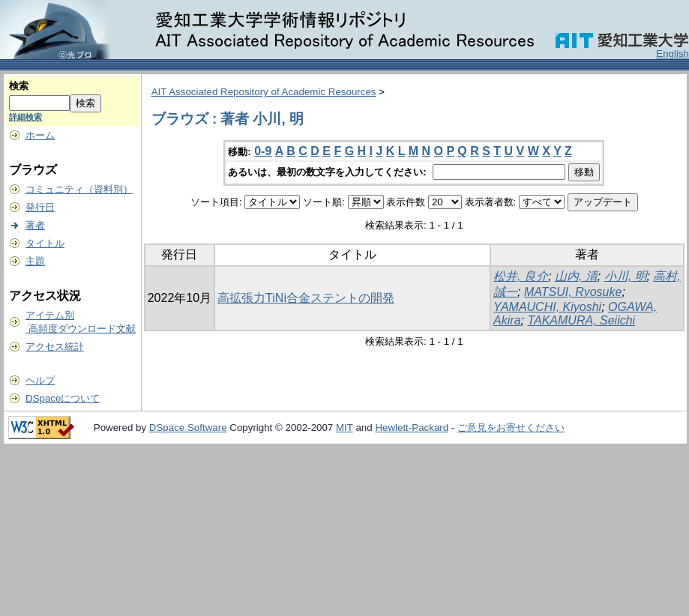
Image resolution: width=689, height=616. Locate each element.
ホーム (40, 135)
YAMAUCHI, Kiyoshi (547, 307)
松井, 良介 (521, 276)
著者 (35, 225)
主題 (35, 261)
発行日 (40, 207)
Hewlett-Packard (412, 428)
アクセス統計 (55, 347)
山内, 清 (576, 276)
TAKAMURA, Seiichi (581, 320)
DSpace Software (188, 428)
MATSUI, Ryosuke (573, 292)
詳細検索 (25, 117)
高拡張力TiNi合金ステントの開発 (306, 298)
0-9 (263, 151)
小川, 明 (626, 276)
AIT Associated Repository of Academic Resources (264, 92)
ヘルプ (40, 380)
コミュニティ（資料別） (79, 189)
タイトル (45, 243)
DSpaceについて (63, 398)
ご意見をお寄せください (511, 428)
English (673, 54)
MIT (344, 428)
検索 (19, 86)
